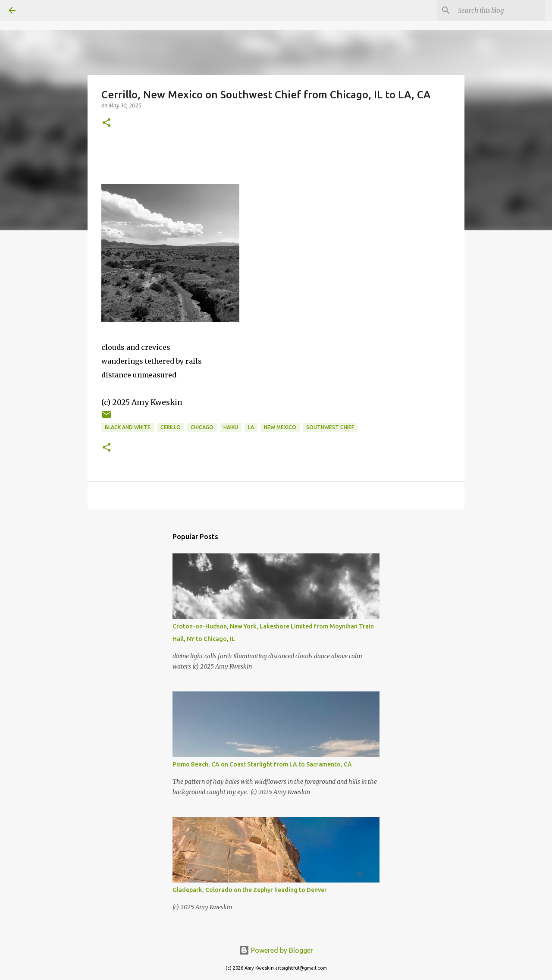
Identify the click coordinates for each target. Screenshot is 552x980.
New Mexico (280, 427)
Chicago (202, 427)
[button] (107, 123)
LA (251, 427)
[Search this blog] (500, 10)
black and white (128, 427)
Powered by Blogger (276, 950)
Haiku (231, 427)
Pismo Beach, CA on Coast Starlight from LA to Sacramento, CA (262, 764)
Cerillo (171, 427)
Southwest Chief (330, 427)
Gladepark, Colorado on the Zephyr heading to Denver (250, 890)
